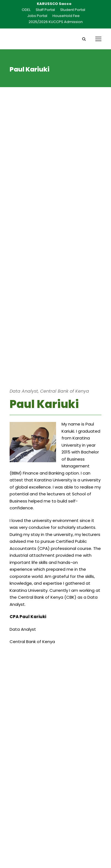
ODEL (26, 10)
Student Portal (73, 10)
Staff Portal (45, 10)
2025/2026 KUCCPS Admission (56, 22)
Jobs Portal (37, 16)
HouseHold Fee (66, 16)
